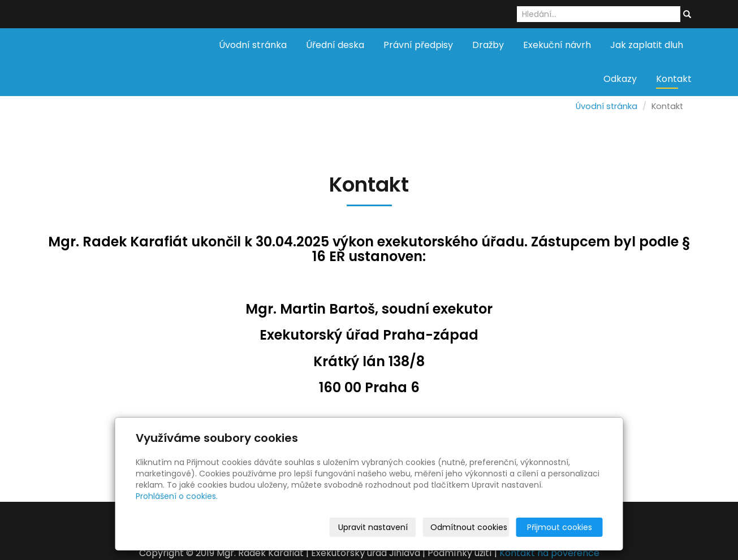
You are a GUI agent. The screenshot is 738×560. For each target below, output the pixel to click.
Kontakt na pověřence (549, 553)
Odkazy (620, 79)
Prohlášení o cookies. (177, 496)
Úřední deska (335, 45)
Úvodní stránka (253, 45)
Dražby (488, 45)
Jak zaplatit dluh (647, 45)
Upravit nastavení (373, 527)
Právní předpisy (418, 45)
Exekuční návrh (557, 45)
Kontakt (674, 79)
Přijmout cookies (560, 527)
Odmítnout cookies (469, 527)
